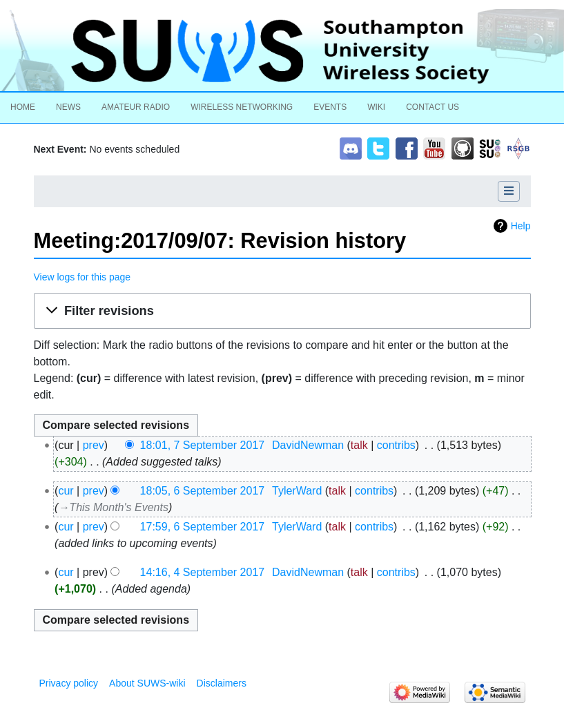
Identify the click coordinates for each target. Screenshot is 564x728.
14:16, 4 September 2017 (203, 572)
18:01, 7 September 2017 (203, 445)
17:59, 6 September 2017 (203, 527)
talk (359, 445)
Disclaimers (222, 683)
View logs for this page (82, 277)
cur (66, 491)
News (68, 107)
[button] (282, 311)
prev (94, 445)
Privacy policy (69, 683)
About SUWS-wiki (147, 683)
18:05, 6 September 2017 (203, 491)
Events (330, 107)
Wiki (376, 107)
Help (521, 226)
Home (23, 107)
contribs (396, 445)
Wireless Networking (242, 107)
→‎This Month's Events (113, 507)
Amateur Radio (136, 107)
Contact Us (432, 107)
